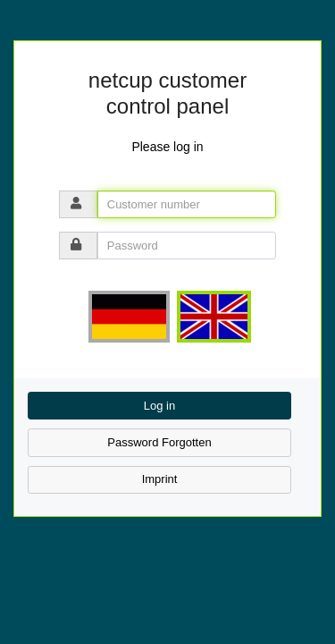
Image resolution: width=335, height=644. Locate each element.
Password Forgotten (159, 442)
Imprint (160, 479)
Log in (159, 406)
